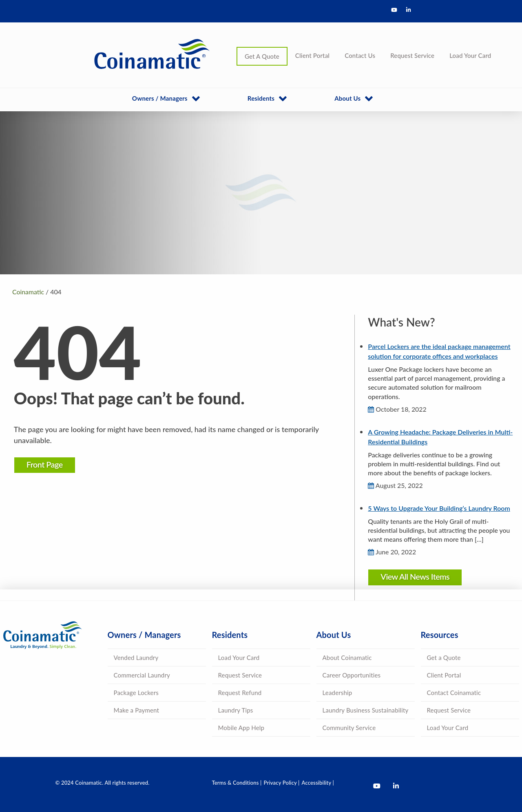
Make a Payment (137, 710)
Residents (261, 98)
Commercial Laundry (142, 675)
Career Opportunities (352, 675)
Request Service (412, 55)
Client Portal (312, 55)
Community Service (349, 728)
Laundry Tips (236, 710)
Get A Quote (262, 56)
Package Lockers (136, 693)
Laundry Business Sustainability (366, 710)
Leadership (337, 693)
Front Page (49, 464)
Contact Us (360, 55)
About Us (347, 98)
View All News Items (413, 576)
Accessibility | (318, 783)
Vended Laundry (136, 658)
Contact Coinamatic (454, 693)
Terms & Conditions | (237, 783)
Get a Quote (444, 658)
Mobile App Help (241, 728)
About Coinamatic (347, 658)
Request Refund (240, 693)
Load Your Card (470, 55)
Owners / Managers (160, 98)
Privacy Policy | (282, 783)
